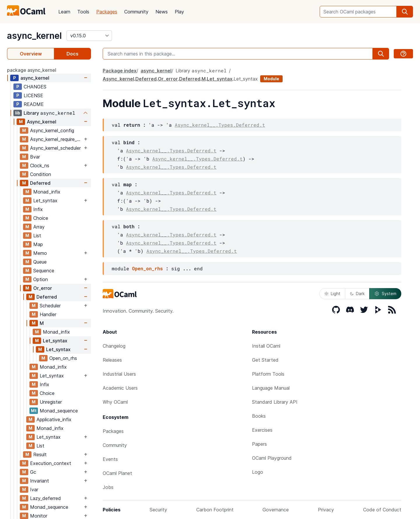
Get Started (265, 360)
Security (158, 510)
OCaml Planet (117, 473)
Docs (72, 54)
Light (332, 294)
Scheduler (50, 306)
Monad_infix (47, 192)
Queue (40, 262)
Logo (258, 472)
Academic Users (120, 388)
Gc (33, 472)
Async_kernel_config (52, 130)
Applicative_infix (54, 419)
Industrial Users (119, 374)
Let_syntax (45, 201)
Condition (41, 174)
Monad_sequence (59, 411)
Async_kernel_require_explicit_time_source (56, 139)
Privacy (326, 510)
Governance (276, 510)
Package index (120, 71)
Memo (40, 253)
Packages (107, 12)
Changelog (114, 346)
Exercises (262, 430)
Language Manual (271, 388)
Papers (259, 444)
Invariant (40, 481)
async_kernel (34, 36)
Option (41, 279)
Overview (31, 54)
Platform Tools (268, 374)
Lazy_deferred (45, 498)
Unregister (51, 402)
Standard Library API (275, 402)
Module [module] (271, 79)
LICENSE (33, 95)
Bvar (35, 157)
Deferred (40, 183)
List (37, 236)
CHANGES (35, 87)
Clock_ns (40, 166)
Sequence (44, 271)
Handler (48, 314)
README (34, 104)
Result (40, 454)
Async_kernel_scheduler (55, 148)
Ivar (34, 490)
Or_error (43, 288)
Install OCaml (266, 346)
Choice (41, 218)
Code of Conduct (382, 510)
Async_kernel (42, 122)
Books (259, 416)
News (162, 12)
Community (136, 12)
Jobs (108, 487)
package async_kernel (32, 70)
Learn (64, 12)
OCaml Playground (272, 458)
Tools (83, 12)
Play (179, 12)
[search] (405, 12)
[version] (89, 36)
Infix (38, 209)
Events (110, 459)
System (385, 294)
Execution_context (51, 463)
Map (38, 244)
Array (39, 227)
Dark (357, 294)
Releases (112, 360)
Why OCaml (115, 402)
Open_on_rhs (63, 358)
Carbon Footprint (215, 510)
